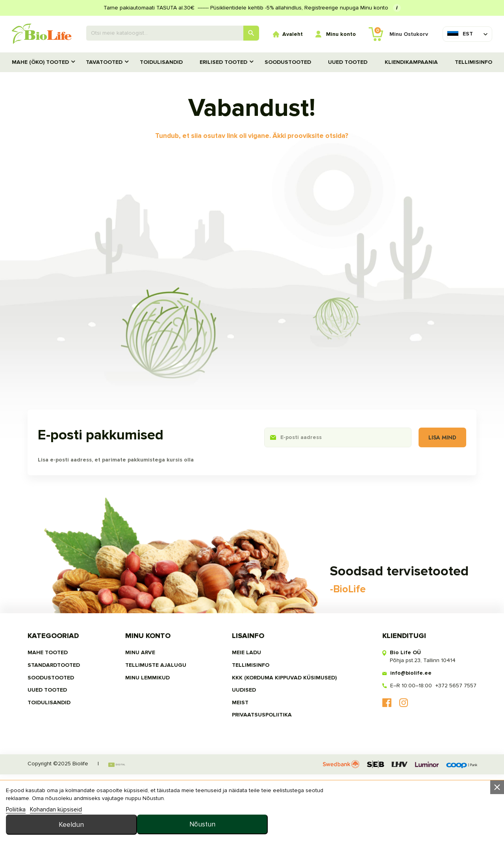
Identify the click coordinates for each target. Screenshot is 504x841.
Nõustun (450, 818)
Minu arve (143, 715)
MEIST (238, 766)
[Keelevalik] (460, 34)
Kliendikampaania (411, 62)
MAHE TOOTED (54, 715)
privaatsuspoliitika (260, 779)
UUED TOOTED (348, 62)
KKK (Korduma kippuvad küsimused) (282, 741)
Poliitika (16, 831)
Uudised (242, 753)
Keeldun (350, 818)
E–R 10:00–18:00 (405, 749)
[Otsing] (173, 33)
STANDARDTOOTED (60, 728)
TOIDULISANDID (161, 62)
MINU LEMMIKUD (150, 741)
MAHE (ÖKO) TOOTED (40, 62)
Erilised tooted (223, 62)
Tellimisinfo (473, 62)
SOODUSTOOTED (288, 62)
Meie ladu (245, 715)
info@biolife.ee (405, 736)
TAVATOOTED (104, 62)
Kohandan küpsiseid (56, 831)
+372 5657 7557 (450, 749)
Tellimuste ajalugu (158, 728)
